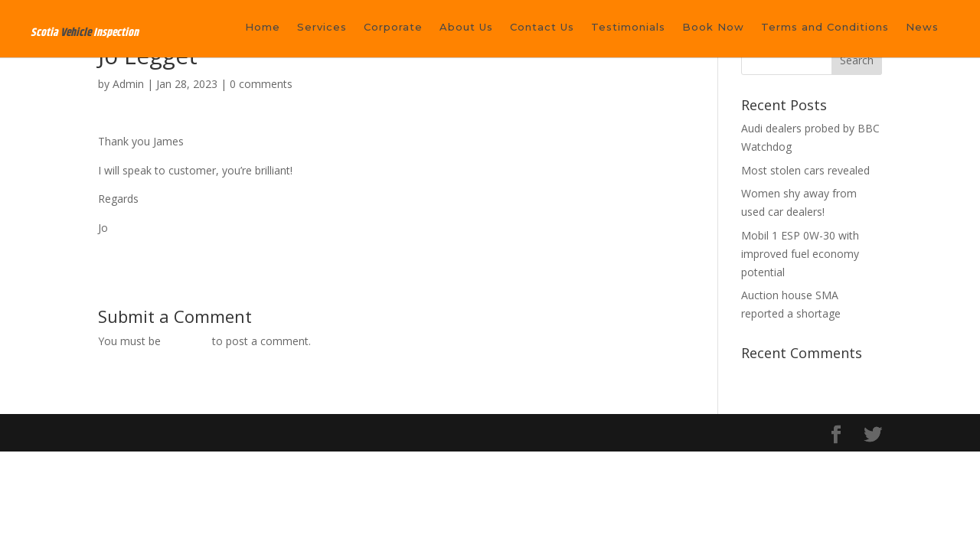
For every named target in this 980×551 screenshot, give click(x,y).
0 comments (261, 84)
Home (263, 27)
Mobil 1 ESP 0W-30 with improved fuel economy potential (800, 254)
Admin (128, 84)
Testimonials (628, 27)
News (922, 27)
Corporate (393, 27)
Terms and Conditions (825, 27)
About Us (466, 27)
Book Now (713, 27)
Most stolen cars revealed (805, 170)
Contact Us (542, 27)
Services (322, 27)
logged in (186, 341)
